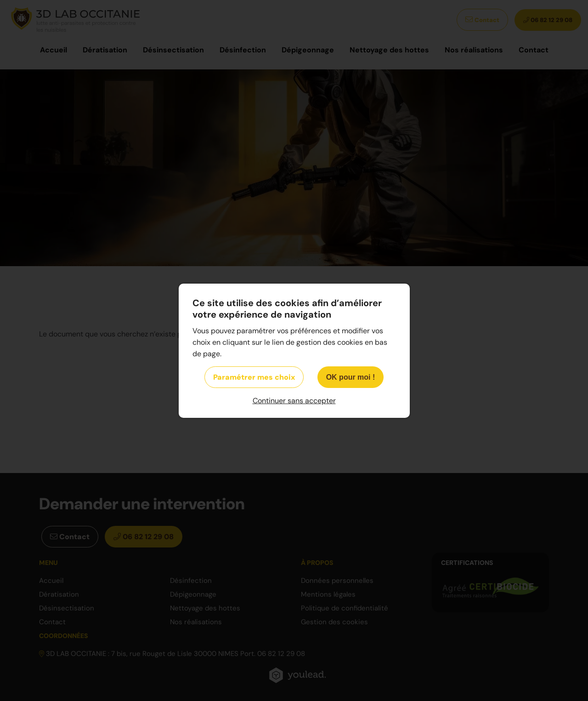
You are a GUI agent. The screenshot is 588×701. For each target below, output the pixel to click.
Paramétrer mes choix (254, 377)
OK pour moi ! (351, 377)
